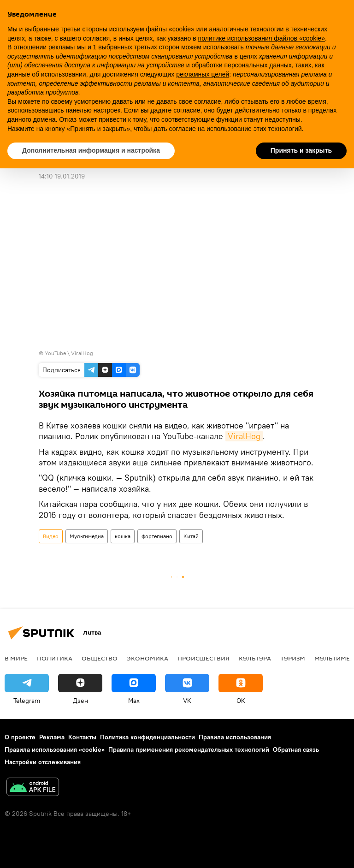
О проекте (20, 737)
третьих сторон (157, 47)
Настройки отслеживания (43, 762)
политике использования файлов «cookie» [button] (262, 38)
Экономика (147, 658)
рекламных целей (203, 74)
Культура (255, 658)
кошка (123, 536)
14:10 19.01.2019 (62, 176)
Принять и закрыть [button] (301, 150)
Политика (55, 658)
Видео (51, 536)
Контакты (82, 737)
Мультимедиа (87, 536)
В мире (16, 658)
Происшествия (204, 658)
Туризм (293, 658)
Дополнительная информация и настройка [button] (91, 150)
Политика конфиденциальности (147, 737)
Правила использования (235, 737)
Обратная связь (296, 749)
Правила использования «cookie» (55, 749)
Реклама (52, 737)
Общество (100, 658)
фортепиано (157, 536)
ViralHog (244, 436)
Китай (191, 536)
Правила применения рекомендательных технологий (189, 749)
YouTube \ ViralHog (69, 353)
